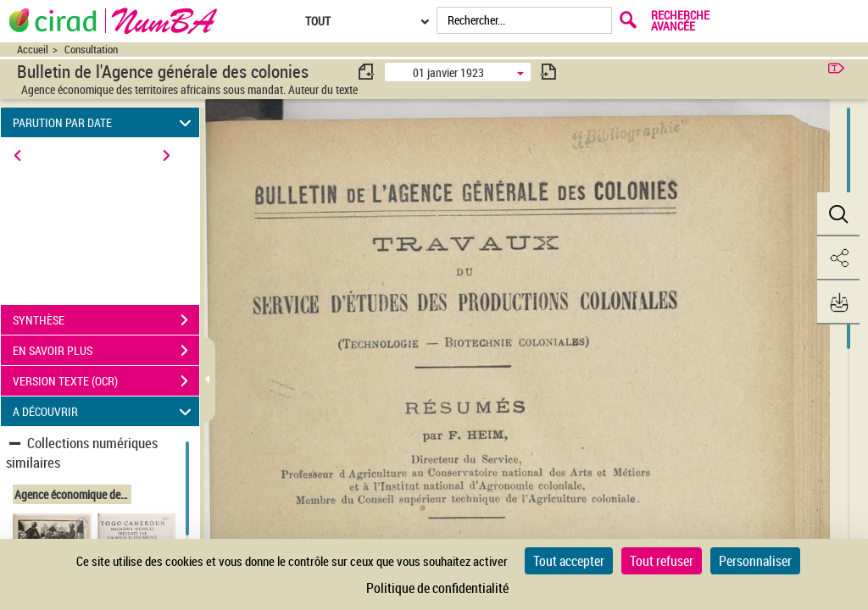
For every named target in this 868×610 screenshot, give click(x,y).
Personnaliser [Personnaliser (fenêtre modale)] (755, 561)
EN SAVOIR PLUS (106, 351)
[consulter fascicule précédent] (367, 72)
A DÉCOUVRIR (105, 411)
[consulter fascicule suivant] (548, 72)
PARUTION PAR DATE (105, 122)
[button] (838, 214)
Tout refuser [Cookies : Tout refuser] (662, 561)
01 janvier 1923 (448, 72)
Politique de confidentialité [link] (437, 588)
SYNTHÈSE (106, 320)
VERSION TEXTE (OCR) (106, 381)
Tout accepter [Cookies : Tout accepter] (569, 561)
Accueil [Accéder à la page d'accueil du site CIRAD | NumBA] (33, 50)
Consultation (91, 50)
